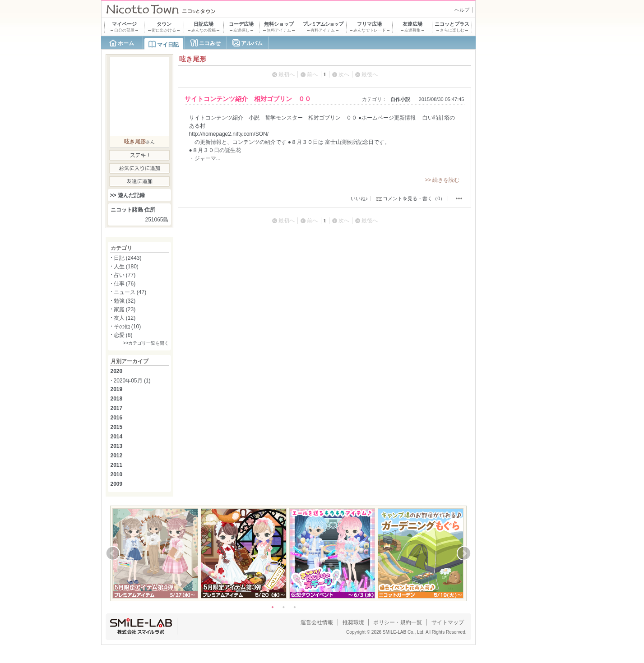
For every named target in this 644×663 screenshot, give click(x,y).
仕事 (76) (125, 284)
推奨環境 (353, 622)
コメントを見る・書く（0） (414, 198)
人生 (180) (126, 267)
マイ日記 (168, 45)
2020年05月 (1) (132, 381)
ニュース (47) (130, 292)
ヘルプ (462, 10)
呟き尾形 (135, 142)
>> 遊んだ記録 (127, 195)
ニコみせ (210, 43)
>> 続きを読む (442, 180)
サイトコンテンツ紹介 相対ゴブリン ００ (248, 99)
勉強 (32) (125, 301)
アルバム (252, 43)
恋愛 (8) (123, 335)
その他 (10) (127, 327)
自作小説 (400, 99)
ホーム (126, 43)
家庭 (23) (125, 309)
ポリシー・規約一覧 (398, 622)
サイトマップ (448, 622)
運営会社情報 (317, 622)
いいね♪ (359, 198)
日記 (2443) (128, 258)
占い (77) (125, 275)
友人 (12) (125, 318)
